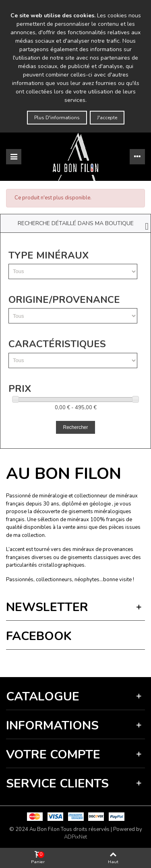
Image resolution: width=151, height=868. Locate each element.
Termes (87, 661)
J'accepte (107, 118)
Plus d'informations (57, 118)
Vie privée (67, 661)
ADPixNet (75, 837)
